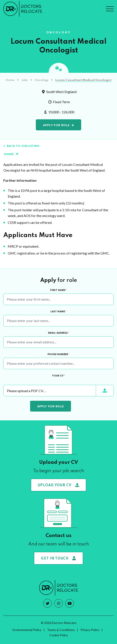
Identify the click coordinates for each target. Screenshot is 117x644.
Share (11, 154)
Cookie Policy (59, 635)
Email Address (59, 333)
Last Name (58, 312)
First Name (59, 290)
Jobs (25, 80)
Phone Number (58, 354)
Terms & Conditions (61, 630)
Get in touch (58, 558)
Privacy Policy (90, 630)
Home (10, 80)
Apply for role (56, 125)
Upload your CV (59, 485)
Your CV (58, 376)
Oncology (42, 80)
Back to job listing (21, 146)
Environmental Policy (27, 630)
